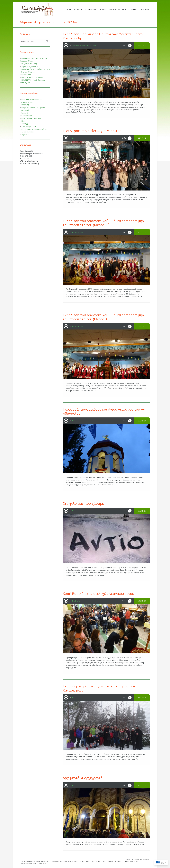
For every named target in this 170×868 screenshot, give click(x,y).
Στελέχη (78, 601)
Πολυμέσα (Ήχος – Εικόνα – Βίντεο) (35, 69)
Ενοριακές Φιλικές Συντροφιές (34, 107)
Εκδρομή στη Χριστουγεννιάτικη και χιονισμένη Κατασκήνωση (101, 688)
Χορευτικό (79, 232)
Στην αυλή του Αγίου (30, 126)
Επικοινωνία (26, 75)
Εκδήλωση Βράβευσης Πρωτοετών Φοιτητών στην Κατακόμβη (103, 36)
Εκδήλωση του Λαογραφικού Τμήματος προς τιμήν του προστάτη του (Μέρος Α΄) (103, 317)
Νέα (94, 45)
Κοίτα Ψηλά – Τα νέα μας (31, 118)
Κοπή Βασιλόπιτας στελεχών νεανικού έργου (98, 594)
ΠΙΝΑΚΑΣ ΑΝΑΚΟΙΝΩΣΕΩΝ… (33, 77)
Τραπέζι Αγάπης (28, 132)
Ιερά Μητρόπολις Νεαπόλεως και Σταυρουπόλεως (35, 862)
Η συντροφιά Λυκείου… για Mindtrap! (93, 131)
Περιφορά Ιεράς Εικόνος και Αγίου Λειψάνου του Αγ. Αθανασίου (104, 411)
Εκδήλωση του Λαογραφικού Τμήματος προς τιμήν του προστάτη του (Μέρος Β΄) (103, 223)
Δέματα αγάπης (27, 102)
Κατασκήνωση (27, 116)
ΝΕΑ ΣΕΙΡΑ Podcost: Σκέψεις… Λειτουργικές (34, 864)
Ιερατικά (25, 113)
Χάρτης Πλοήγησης (29, 72)
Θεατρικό (25, 110)
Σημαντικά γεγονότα (29, 66)
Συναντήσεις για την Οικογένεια (34, 129)
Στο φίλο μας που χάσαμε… (85, 503)
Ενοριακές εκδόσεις (29, 64)
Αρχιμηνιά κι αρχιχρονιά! (83, 778)
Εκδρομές (25, 105)
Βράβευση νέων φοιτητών (82, 45)
